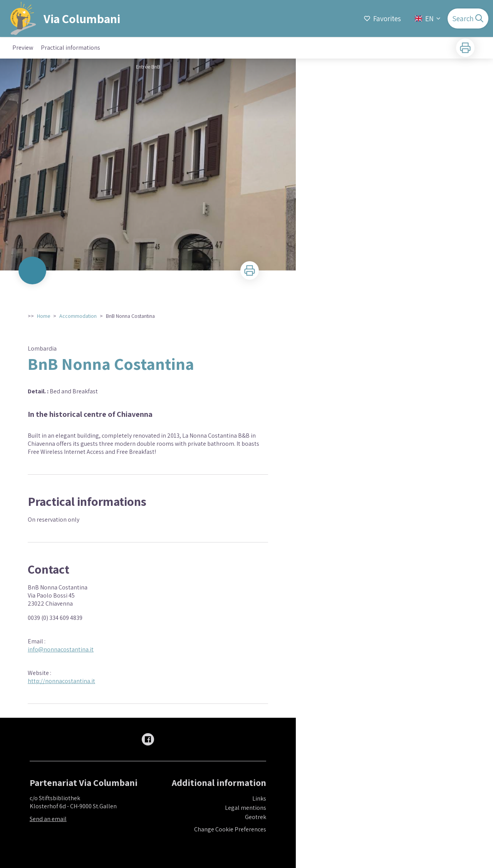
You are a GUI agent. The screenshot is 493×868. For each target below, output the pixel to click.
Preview (23, 48)
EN (428, 18)
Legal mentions (246, 808)
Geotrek (256, 817)
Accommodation (78, 316)
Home (44, 316)
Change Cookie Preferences (230, 829)
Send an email (48, 819)
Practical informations (70, 48)
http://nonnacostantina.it (61, 681)
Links (259, 798)
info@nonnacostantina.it (61, 649)
